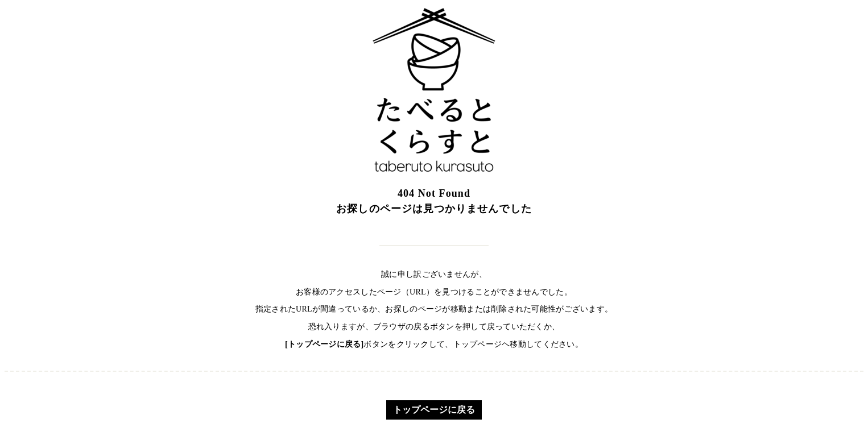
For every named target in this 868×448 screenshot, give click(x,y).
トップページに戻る (434, 410)
